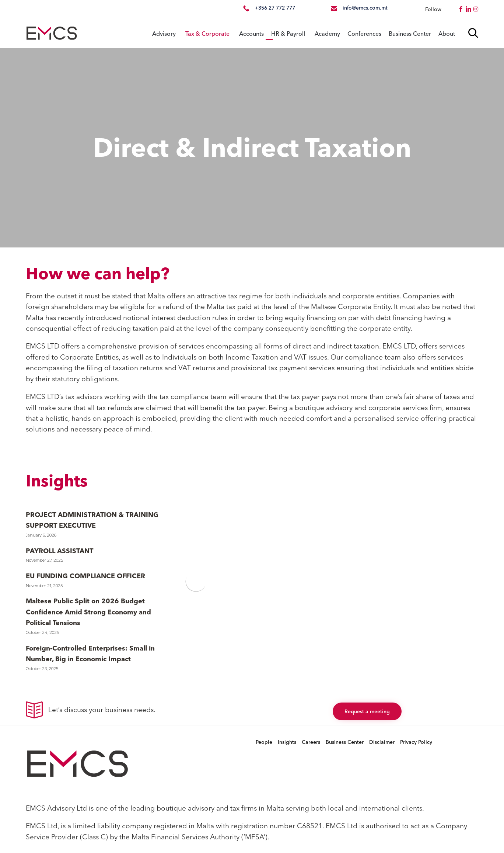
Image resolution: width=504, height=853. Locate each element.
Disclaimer (382, 742)
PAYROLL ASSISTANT (59, 551)
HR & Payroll (288, 34)
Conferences (364, 34)
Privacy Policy (416, 742)
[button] (367, 711)
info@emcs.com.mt (365, 8)
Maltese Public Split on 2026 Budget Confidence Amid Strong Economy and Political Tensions (88, 612)
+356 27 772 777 (275, 8)
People (264, 742)
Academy (327, 34)
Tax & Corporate (207, 34)
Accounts (251, 34)
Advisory (164, 34)
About (447, 34)
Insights (287, 742)
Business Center (410, 34)
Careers (311, 742)
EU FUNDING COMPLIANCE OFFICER (85, 576)
